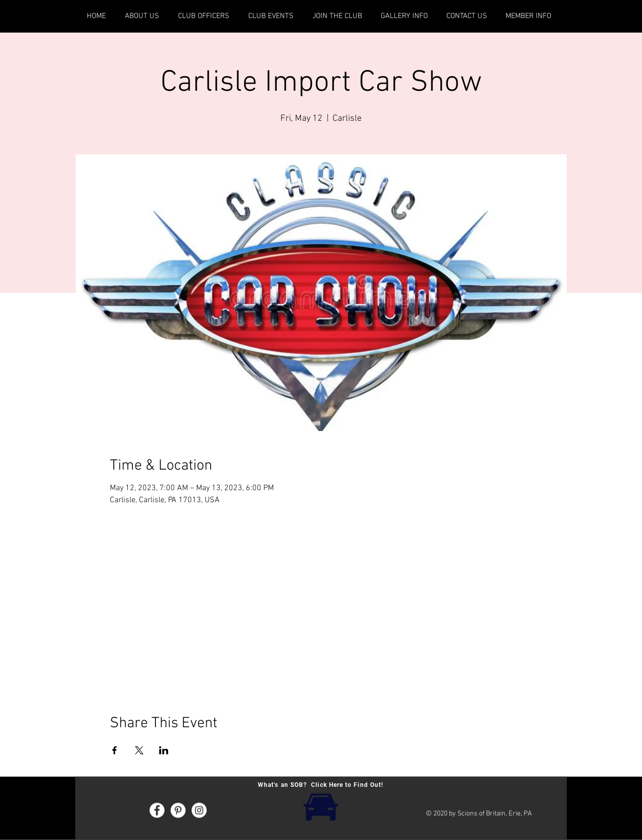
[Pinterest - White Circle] (178, 810)
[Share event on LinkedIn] (164, 750)
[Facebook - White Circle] (157, 810)
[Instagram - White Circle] (199, 810)
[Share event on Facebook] (115, 750)
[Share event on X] (139, 750)
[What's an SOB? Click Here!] (320, 806)
